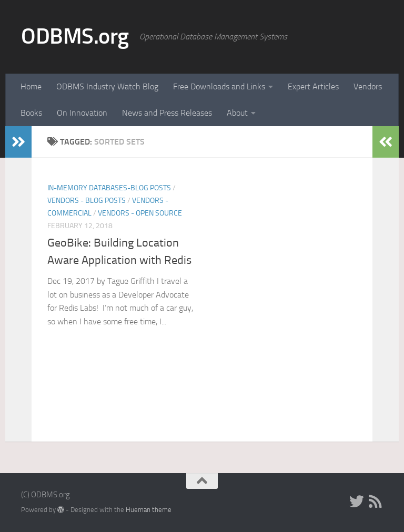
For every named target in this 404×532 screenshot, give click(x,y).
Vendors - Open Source (140, 213)
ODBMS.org (75, 36)
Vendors (368, 86)
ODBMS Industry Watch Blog (107, 86)
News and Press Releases (167, 113)
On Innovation (82, 113)
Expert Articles (313, 86)
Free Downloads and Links (219, 86)
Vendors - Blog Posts (87, 201)
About (237, 113)
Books (31, 113)
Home (31, 86)
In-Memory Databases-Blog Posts (109, 188)
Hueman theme (149, 510)
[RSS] (376, 502)
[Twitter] (357, 502)
